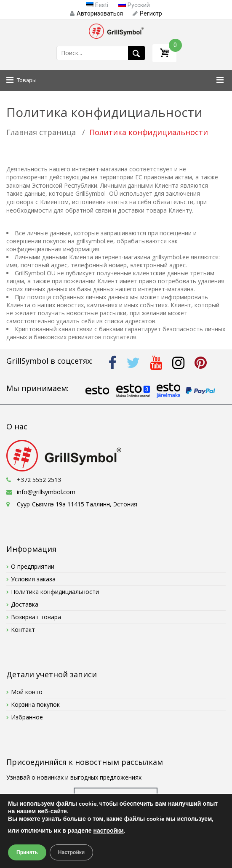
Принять (27, 852)
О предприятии (33, 566)
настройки (109, 831)
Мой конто (27, 692)
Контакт (23, 630)
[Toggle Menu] (218, 80)
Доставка (25, 604)
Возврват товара (36, 617)
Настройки (71, 852)
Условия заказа (33, 579)
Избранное (27, 717)
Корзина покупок (35, 704)
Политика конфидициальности (55, 592)
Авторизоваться (96, 13)
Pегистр (147, 13)
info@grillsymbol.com (46, 492)
